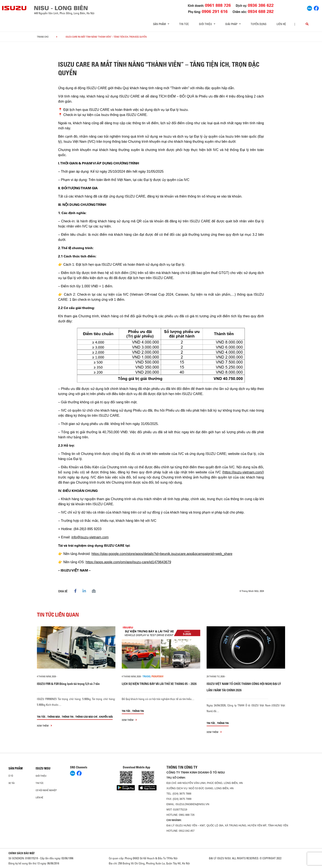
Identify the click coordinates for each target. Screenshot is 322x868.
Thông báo (54, 717)
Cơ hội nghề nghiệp (46, 790)
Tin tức (184, 24)
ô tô (11, 776)
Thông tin (68, 717)
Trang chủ (43, 37)
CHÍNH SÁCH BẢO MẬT (22, 853)
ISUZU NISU (43, 768)
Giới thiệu (41, 776)
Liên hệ (281, 24)
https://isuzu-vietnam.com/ (243, 472)
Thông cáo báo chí (86, 717)
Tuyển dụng (259, 24)
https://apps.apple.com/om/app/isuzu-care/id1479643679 (128, 562)
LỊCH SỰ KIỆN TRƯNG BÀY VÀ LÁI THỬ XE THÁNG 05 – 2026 (159, 684)
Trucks (146, 676)
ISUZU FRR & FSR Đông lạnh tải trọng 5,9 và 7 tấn (68, 684)
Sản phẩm (16, 768)
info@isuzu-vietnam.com (90, 537)
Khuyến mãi (106, 717)
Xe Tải (12, 783)
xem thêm (44, 726)
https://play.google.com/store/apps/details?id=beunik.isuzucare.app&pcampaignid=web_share (162, 554)
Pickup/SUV (157, 676)
